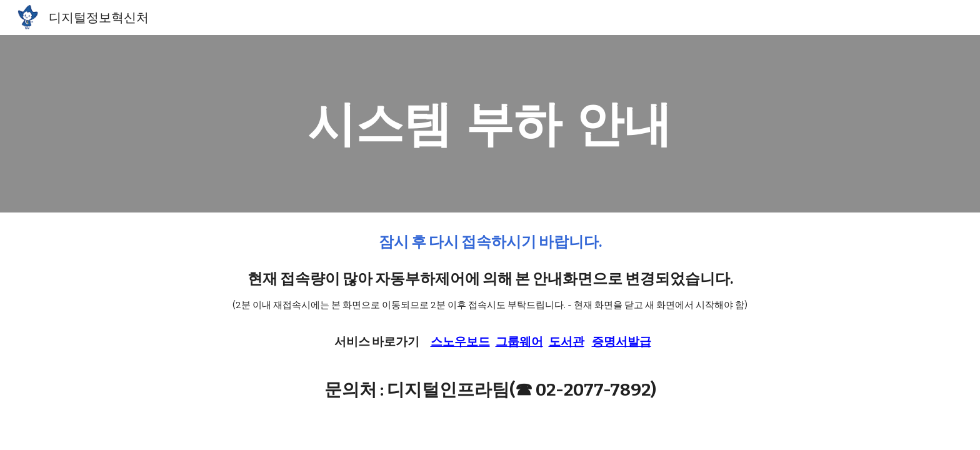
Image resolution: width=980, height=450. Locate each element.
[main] (490, 124)
